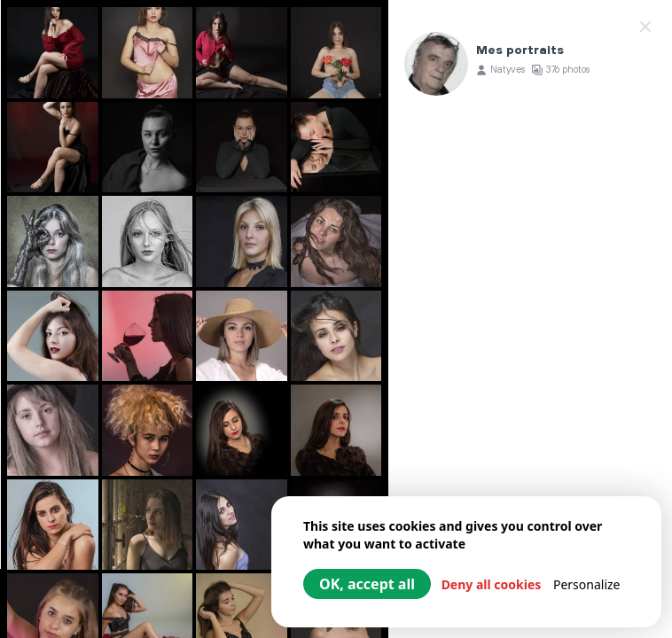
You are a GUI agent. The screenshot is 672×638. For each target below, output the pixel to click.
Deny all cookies (492, 584)
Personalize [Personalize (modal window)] (587, 584)
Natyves (508, 70)
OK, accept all (367, 584)
